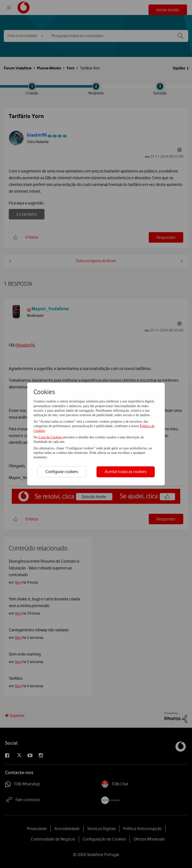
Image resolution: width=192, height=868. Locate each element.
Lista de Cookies (51, 437)
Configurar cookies (62, 472)
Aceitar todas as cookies (126, 472)
